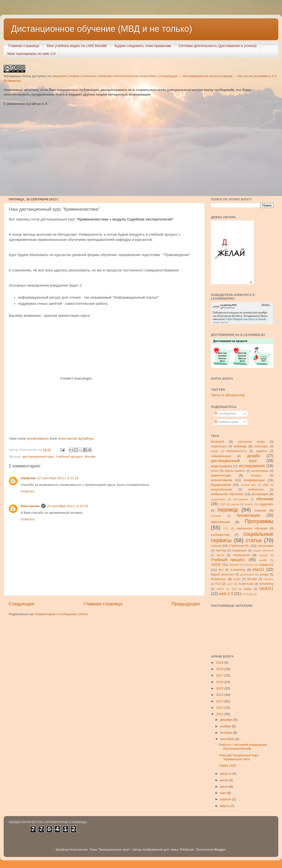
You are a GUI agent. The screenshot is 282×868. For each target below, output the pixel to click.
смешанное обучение (252, 528)
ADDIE (216, 565)
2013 (220, 701)
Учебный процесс (69, 457)
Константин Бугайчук (76, 439)
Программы (259, 521)
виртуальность (237, 451)
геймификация (221, 456)
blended (234, 565)
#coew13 (218, 442)
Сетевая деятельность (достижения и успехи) (218, 46)
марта (225, 806)
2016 (220, 682)
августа (226, 774)
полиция (216, 516)
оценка (235, 504)
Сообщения (225, 413)
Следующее (22, 604)
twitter (248, 589)
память (249, 504)
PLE (218, 584)
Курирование (221, 485)
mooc (237, 579)
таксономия (265, 546)
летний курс (248, 485)
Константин (30, 506)
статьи (254, 540)
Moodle (90, 457)
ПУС (226, 528)
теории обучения (263, 550)
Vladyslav (28, 478)
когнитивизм (260, 471)
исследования (252, 466)
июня (224, 787)
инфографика (221, 466)
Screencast (246, 584)
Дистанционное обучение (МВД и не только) (102, 29)
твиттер (221, 550)
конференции (254, 480)
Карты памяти (235, 471)
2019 (220, 663)
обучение (265, 499)
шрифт (263, 560)
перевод (228, 510)
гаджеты (262, 451)
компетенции (221, 475)
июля (224, 780)
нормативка (218, 499)
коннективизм (221, 480)
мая (223, 793)
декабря (227, 720)
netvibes (269, 579)
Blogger (220, 850)
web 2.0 (226, 594)
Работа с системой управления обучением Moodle (243, 747)
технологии (241, 555)
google (264, 575)
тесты (220, 555)
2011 (220, 714)
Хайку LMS (228, 765)
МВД (266, 485)
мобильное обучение (227, 494)
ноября (226, 726)
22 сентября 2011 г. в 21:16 (58, 478)
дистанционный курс (38, 457)
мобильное (256, 489)
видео (215, 451)
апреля (226, 799)
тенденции (239, 550)
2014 (220, 695)
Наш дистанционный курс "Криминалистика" (239, 757)
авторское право (252, 442)
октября (226, 733)
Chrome (249, 565)
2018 (220, 669)
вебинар (240, 446)
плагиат (261, 510)
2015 (220, 688)
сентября (227, 739)
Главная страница (24, 46)
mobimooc (218, 579)
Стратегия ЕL (239, 546)
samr (230, 584)
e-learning (238, 570)
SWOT (220, 589)
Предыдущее (186, 604)
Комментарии (226, 422)
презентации (248, 515)
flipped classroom (223, 575)
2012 (220, 708)
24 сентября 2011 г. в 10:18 (68, 506)
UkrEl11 (266, 588)
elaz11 (259, 569)
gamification (247, 575)
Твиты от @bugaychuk (228, 395)
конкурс (256, 476)
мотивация (260, 494)
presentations (38, 439)
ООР (222, 504)
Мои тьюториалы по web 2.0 (31, 54)
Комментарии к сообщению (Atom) (61, 614)
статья (216, 546)
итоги (215, 471)
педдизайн (266, 504)
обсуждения (241, 499)
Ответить (28, 491)
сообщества (220, 535)
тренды (263, 555)
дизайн (253, 456)
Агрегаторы (219, 446)
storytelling (266, 584)
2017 (220, 675)
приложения (220, 522)
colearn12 (266, 565)
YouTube (247, 594)
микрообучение (222, 489)
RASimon (187, 850)
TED (234, 589)
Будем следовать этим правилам (143, 46)
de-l (221, 570)
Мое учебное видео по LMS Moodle (77, 46)
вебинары (261, 446)
